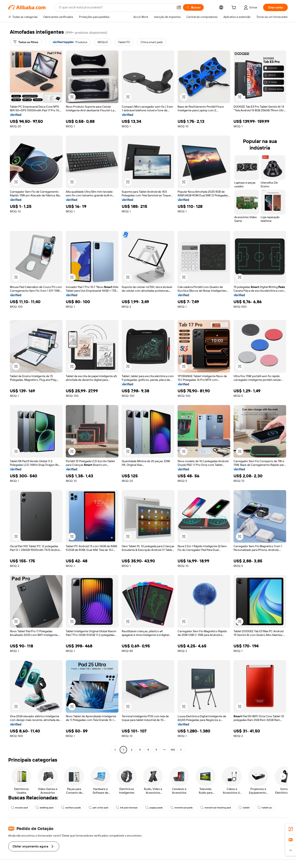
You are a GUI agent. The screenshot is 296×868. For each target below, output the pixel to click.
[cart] (235, 8)
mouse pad (19, 808)
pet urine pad (98, 808)
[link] (291, 829)
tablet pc (265, 808)
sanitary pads (71, 808)
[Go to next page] (181, 750)
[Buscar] (193, 7)
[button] (179, 7)
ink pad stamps (127, 808)
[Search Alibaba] (116, 7)
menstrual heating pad (216, 808)
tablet (244, 808)
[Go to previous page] (115, 750)
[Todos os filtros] (26, 42)
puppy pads (154, 808)
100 (173, 750)
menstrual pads (182, 808)
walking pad (44, 808)
